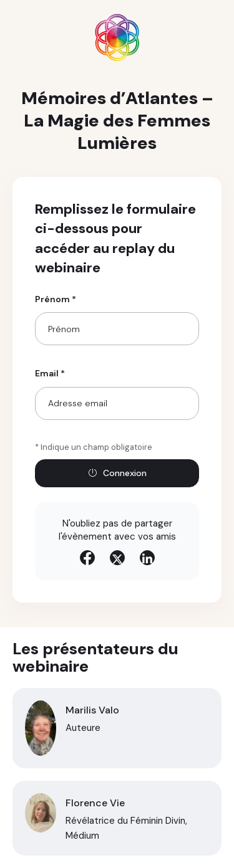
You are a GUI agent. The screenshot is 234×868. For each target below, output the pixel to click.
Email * (50, 373)
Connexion (117, 473)
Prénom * (56, 299)
